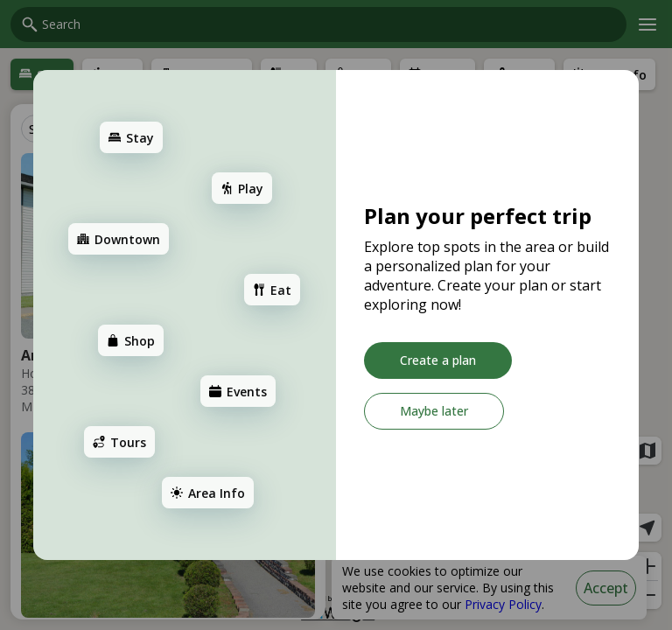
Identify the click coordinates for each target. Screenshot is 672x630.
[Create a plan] (438, 360)
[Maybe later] (434, 411)
